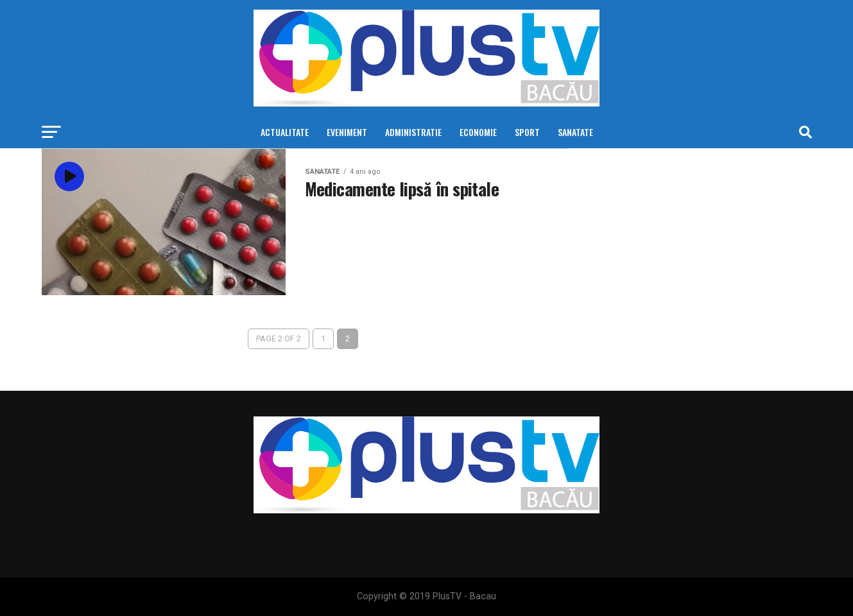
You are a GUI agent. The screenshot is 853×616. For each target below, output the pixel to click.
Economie (478, 132)
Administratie (413, 132)
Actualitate (285, 132)
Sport (527, 132)
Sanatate (575, 132)
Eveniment (347, 132)
